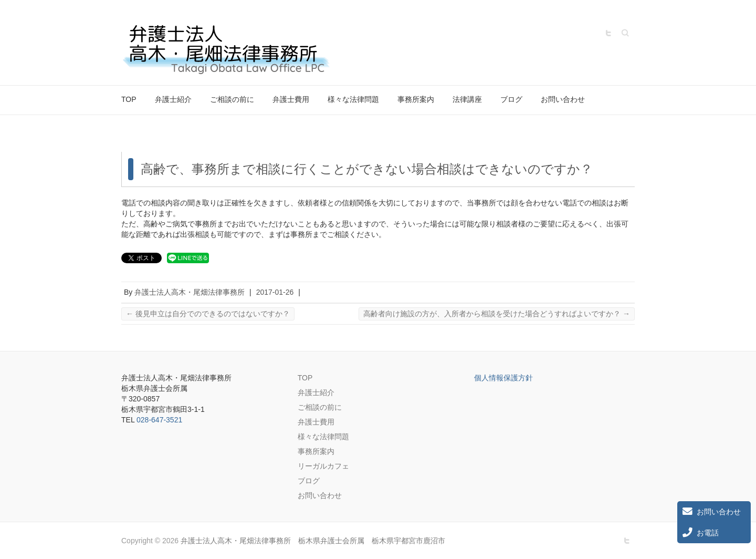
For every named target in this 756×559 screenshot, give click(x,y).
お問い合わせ (563, 99)
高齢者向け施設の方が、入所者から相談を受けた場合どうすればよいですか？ (497, 314)
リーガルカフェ (323, 466)
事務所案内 (416, 99)
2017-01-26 (275, 292)
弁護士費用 (291, 99)
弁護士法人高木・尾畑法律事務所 (190, 292)
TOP (129, 99)
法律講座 (467, 99)
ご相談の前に (232, 99)
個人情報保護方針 (503, 378)
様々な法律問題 (353, 99)
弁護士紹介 (173, 99)
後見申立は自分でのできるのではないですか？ (208, 314)
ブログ (511, 99)
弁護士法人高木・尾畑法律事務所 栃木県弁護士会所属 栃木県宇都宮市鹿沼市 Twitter (608, 33)
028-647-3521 (159, 420)
